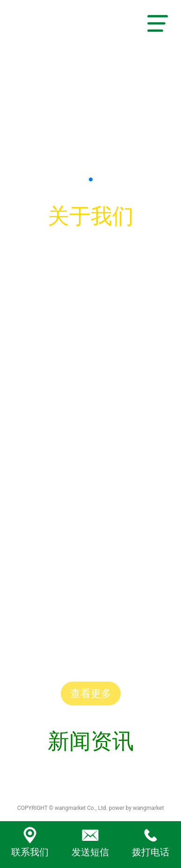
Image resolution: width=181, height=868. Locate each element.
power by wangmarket (137, 808)
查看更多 (91, 694)
